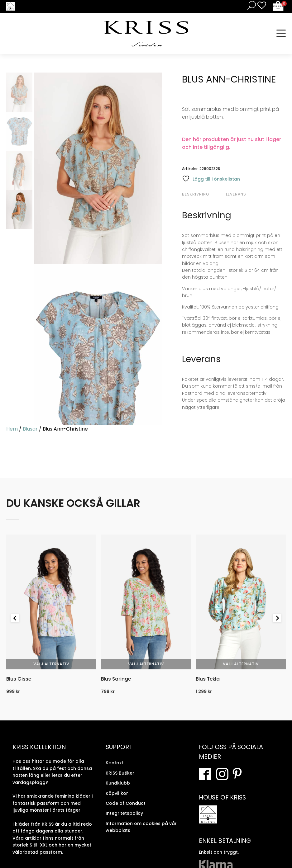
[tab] (203, 194)
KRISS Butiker (120, 773)
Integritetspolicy (124, 813)
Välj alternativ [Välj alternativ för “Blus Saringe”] (146, 664)
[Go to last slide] (15, 618)
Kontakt (115, 763)
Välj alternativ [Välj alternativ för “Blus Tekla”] (241, 664)
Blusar (30, 429)
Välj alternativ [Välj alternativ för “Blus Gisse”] (51, 664)
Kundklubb (118, 783)
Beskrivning (196, 194)
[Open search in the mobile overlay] (250, 5)
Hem (12, 429)
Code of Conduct (126, 803)
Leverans (236, 194)
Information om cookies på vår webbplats (141, 827)
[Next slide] (277, 618)
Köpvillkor (117, 793)
